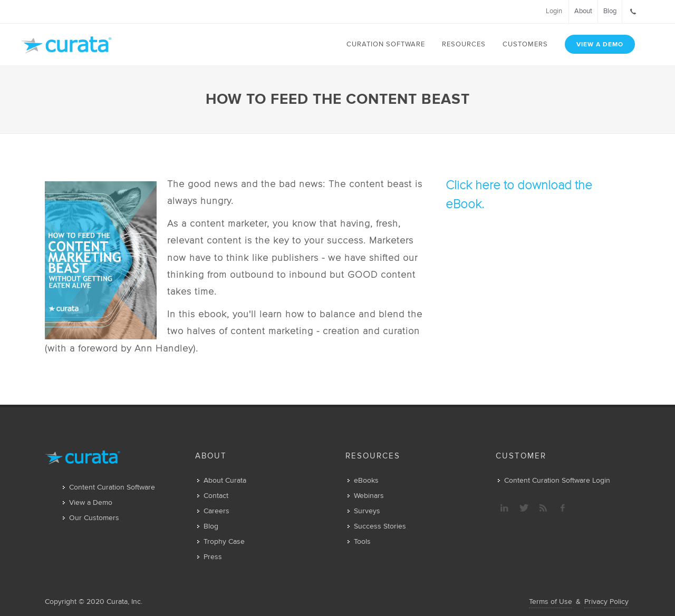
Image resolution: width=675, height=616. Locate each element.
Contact (216, 496)
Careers (216, 511)
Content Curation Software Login (557, 481)
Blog (211, 526)
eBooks (366, 481)
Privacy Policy (606, 602)
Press (213, 557)
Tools (362, 542)
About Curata (225, 481)
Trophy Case (224, 542)
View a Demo (91, 503)
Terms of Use (551, 602)
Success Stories (380, 526)
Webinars (369, 496)
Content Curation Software (112, 487)
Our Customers (94, 518)
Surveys (367, 511)
